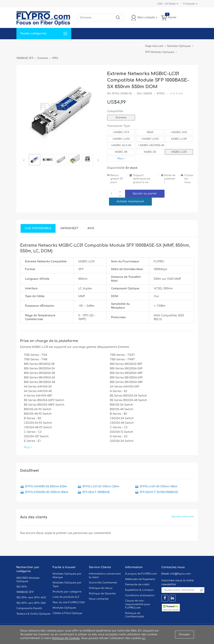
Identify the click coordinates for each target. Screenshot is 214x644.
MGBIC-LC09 (179, 139)
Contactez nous (189, 179)
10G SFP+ (22, 587)
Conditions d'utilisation (140, 595)
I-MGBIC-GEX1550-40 (151, 145)
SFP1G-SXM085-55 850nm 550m (46, 486)
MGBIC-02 (150, 152)
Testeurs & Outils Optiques (34, 614)
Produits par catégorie (67, 592)
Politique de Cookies (66, 638)
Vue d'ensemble (38, 228)
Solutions (40, 45)
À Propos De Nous (120, 45)
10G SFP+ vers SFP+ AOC (32, 598)
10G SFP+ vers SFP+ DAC (31, 603)
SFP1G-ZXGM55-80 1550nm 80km (47, 492)
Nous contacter (99, 599)
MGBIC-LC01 (179, 152)
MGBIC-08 (121, 152)
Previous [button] (25, 160)
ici (144, 638)
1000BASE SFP (25, 592)
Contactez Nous (92, 45)
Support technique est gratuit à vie (142, 179)
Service (56, 45)
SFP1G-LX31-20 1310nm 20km (101, 486)
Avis (91, 228)
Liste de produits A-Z (66, 597)
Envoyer (185, 634)
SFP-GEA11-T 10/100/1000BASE (159, 492)
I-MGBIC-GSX (179, 132)
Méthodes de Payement (140, 579)
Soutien (71, 45)
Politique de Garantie (102, 594)
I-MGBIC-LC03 (121, 139)
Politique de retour (101, 588)
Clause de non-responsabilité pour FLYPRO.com (138, 604)
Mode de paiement (170, 179)
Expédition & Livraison (139, 590)
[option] (35, 160)
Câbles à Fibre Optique (68, 613)
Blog (140, 45)
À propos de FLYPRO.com (141, 574)
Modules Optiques (65, 608)
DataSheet (69, 228)
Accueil (24, 45)
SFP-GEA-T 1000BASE (96, 492)
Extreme (121, 118)
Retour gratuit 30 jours (117, 179)
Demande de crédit (137, 585)
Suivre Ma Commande (103, 583)
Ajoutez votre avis (183, 517)
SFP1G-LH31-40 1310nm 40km (159, 486)
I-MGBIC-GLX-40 (121, 145)
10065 (150, 132)
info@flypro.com (180, 574)
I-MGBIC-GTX (121, 132)
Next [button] (97, 160)
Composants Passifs (29, 608)
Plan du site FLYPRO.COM (69, 602)
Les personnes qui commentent (89, 533)
